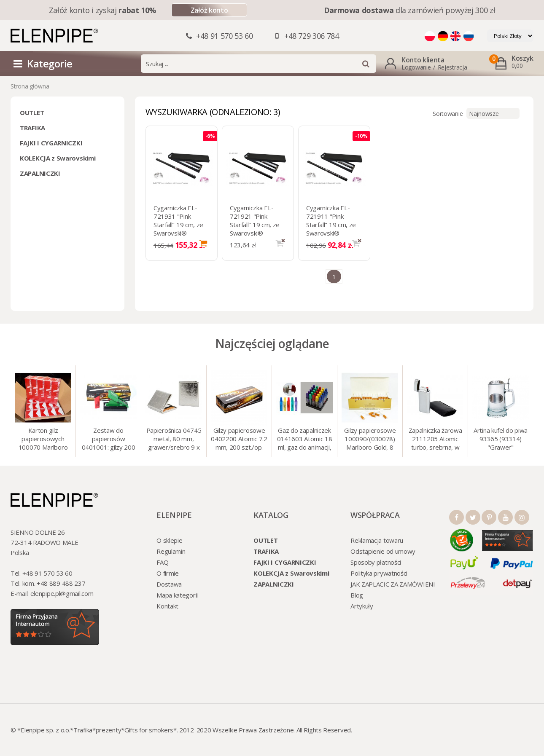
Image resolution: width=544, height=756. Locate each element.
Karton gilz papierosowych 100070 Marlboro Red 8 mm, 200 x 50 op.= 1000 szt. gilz (43, 440)
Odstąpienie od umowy (383, 551)
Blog (357, 595)
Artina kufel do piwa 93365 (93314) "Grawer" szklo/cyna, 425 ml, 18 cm (501, 440)
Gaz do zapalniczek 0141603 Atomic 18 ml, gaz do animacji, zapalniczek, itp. (305, 440)
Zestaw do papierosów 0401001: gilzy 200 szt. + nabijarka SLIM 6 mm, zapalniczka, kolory (109, 440)
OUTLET (32, 113)
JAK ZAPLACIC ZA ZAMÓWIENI (393, 584)
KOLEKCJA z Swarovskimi (58, 158)
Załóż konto (209, 10)
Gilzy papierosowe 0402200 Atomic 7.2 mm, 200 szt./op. (239, 439)
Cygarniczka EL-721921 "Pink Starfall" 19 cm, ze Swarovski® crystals (255, 225)
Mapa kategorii (177, 595)
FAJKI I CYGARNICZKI (51, 143)
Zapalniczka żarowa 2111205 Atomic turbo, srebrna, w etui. (435, 440)
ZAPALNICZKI (40, 173)
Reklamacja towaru (377, 540)
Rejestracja (452, 67)
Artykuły (362, 606)
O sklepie (169, 540)
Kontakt (167, 606)
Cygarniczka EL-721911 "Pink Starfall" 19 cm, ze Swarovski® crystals (331, 225)
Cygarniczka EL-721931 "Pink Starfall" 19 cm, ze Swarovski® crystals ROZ (178, 225)
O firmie (168, 573)
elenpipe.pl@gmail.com (62, 593)
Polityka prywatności (379, 573)
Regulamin (171, 551)
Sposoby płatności (376, 562)
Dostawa (169, 584)
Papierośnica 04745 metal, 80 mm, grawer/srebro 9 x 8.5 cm (174, 440)
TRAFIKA (32, 128)
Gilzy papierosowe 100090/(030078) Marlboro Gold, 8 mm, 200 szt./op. (370, 440)
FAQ (162, 562)
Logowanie (416, 67)
